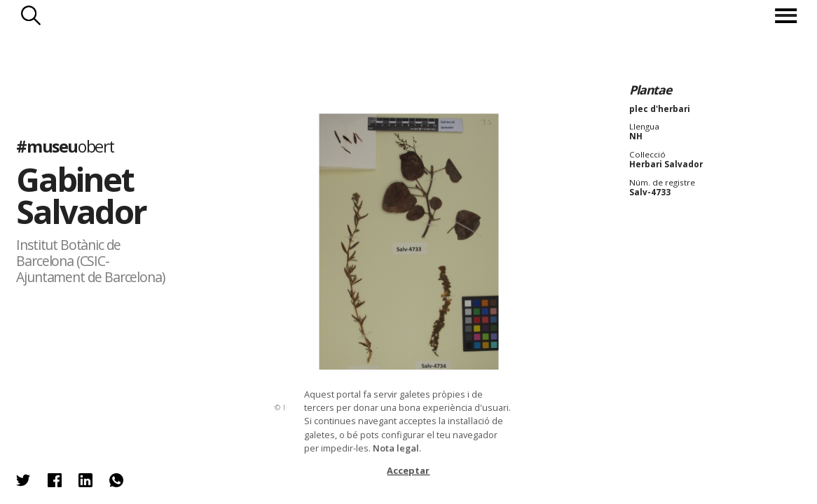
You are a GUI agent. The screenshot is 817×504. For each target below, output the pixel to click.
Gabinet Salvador (81, 196)
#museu (65, 146)
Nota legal (396, 448)
